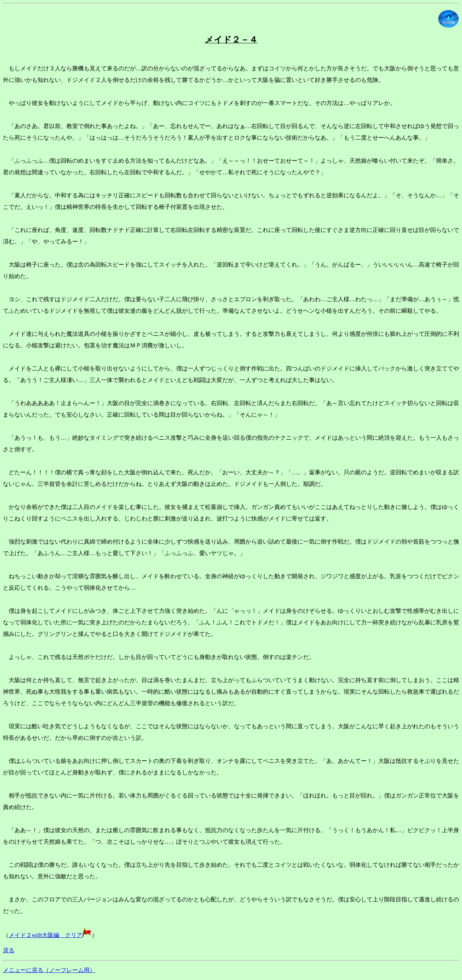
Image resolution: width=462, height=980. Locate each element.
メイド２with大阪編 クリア (50, 935)
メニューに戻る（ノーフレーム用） (49, 970)
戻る (9, 950)
